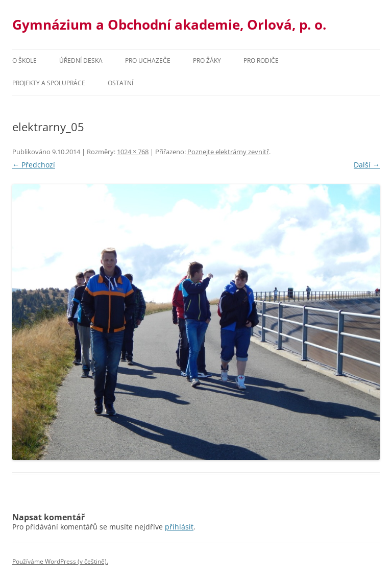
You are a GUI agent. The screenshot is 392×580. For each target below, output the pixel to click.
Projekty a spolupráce (49, 83)
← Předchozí (34, 165)
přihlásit (179, 527)
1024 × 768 (133, 152)
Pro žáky (207, 61)
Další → (367, 165)
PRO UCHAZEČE (148, 61)
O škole (24, 61)
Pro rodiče (261, 61)
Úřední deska (81, 61)
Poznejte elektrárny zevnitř (228, 152)
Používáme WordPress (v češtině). (60, 561)
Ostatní (120, 83)
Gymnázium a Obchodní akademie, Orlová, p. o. (169, 25)
